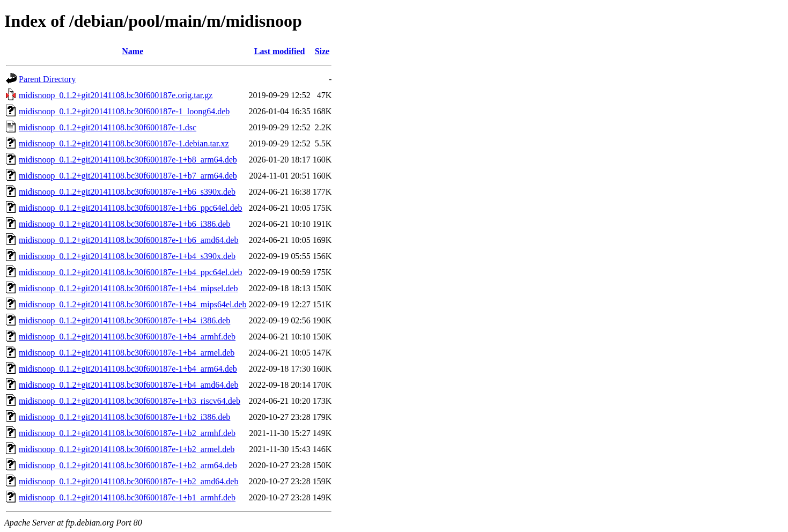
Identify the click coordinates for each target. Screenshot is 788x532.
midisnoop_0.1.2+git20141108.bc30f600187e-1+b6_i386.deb (124, 224)
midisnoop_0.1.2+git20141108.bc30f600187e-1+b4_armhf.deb (127, 337)
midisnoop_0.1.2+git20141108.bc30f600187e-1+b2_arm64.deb (128, 465)
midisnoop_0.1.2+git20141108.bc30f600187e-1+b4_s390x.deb (127, 256)
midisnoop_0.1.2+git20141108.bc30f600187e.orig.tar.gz (116, 95)
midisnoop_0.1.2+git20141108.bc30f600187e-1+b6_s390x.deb (127, 192)
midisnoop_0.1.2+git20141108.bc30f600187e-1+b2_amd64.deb (128, 481)
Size (322, 51)
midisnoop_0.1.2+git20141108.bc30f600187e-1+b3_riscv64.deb (130, 401)
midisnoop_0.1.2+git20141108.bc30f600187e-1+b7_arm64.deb (128, 176)
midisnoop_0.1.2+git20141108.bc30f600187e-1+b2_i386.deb (124, 417)
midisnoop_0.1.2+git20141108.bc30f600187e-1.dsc (108, 127)
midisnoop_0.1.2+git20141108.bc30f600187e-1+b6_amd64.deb (128, 240)
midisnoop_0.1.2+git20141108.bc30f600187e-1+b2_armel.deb (127, 449)
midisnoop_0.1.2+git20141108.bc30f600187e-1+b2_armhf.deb (127, 433)
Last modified (280, 51)
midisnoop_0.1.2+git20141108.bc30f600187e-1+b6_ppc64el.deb (131, 208)
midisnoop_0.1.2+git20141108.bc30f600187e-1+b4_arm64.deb (128, 369)
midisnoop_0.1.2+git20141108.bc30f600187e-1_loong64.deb (124, 111)
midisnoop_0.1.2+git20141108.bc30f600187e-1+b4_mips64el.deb (133, 304)
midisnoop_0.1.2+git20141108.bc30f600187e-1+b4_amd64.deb (128, 385)
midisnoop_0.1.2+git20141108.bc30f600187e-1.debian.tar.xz (124, 143)
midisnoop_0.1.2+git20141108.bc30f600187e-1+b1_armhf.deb (127, 497)
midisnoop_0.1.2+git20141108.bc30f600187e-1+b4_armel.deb (127, 353)
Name (132, 51)
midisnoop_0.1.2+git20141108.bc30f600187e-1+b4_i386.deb (124, 320)
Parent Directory (47, 79)
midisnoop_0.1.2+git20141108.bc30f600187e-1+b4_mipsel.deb (128, 288)
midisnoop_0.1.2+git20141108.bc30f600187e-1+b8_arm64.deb (128, 160)
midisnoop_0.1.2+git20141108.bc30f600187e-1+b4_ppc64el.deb (131, 272)
